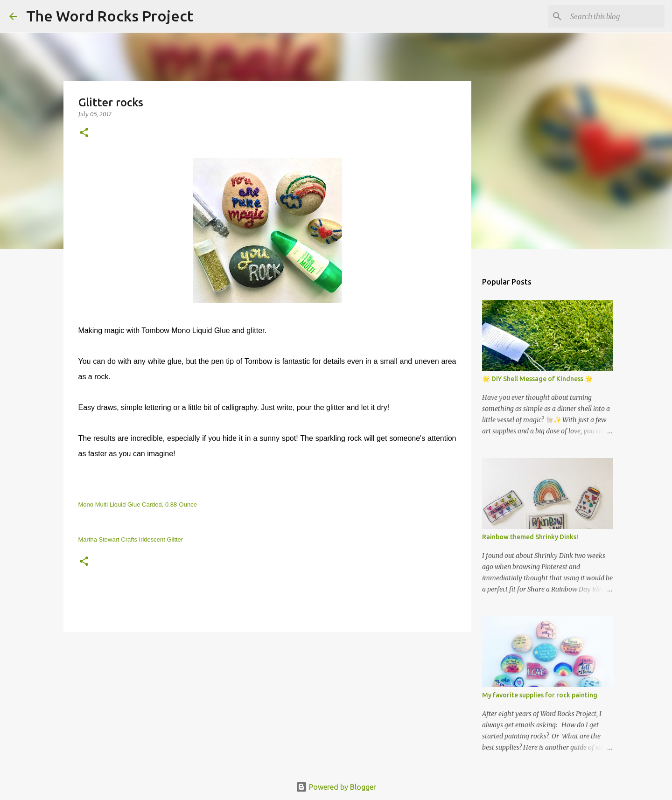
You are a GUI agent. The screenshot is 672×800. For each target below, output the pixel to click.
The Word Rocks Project (110, 16)
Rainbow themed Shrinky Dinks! (530, 537)
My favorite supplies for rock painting (540, 695)
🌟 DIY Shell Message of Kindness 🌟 (537, 379)
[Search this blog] (616, 16)
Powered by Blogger (336, 787)
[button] (84, 133)
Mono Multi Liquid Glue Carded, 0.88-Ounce (138, 504)
